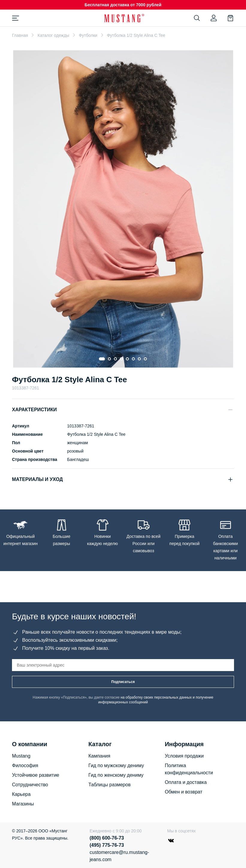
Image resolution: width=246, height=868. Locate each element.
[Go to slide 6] (134, 359)
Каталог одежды (53, 35)
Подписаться (123, 682)
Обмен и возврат (184, 792)
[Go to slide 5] (128, 359)
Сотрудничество (30, 785)
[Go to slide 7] (140, 359)
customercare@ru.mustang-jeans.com (119, 856)
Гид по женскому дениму (116, 775)
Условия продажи (184, 756)
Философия (25, 765)
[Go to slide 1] (102, 359)
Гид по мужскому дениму (116, 765)
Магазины (23, 804)
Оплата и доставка (186, 782)
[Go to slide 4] (122, 359)
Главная (20, 35)
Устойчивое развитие (36, 775)
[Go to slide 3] (116, 359)
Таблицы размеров (110, 785)
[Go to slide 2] (110, 359)
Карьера (21, 794)
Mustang (21, 756)
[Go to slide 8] (146, 359)
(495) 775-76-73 (107, 845)
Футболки (88, 35)
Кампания (99, 756)
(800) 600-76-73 (107, 838)
